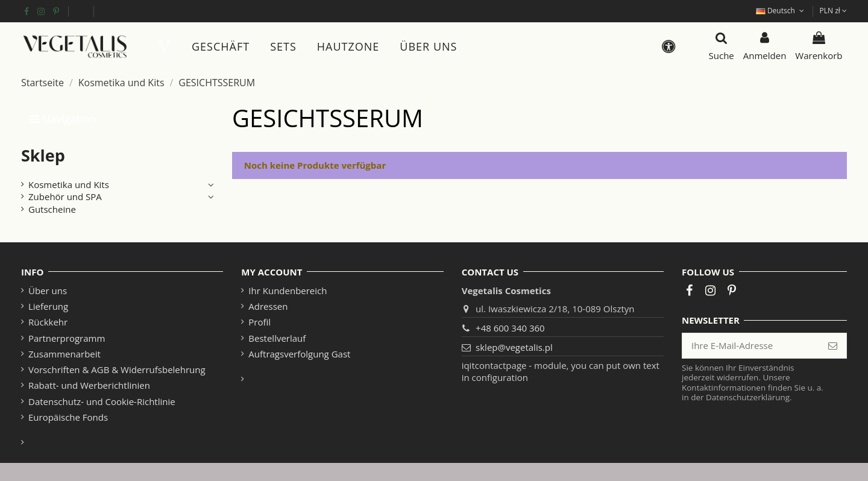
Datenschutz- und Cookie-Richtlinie (102, 401)
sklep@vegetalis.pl (514, 347)
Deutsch (781, 11)
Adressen (268, 306)
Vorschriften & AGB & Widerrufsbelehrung (117, 369)
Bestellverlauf (277, 338)
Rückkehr (48, 322)
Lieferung (48, 306)
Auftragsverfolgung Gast (299, 354)
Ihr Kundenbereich (288, 291)
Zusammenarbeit (64, 354)
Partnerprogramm (67, 338)
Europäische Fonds (81, 11)
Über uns (48, 291)
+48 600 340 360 (510, 328)
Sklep (43, 155)
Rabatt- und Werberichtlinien (89, 385)
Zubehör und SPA (65, 196)
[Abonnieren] (833, 346)
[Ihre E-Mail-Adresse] (751, 346)
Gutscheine (52, 209)
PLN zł (833, 11)
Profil (259, 322)
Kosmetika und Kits (69, 184)
